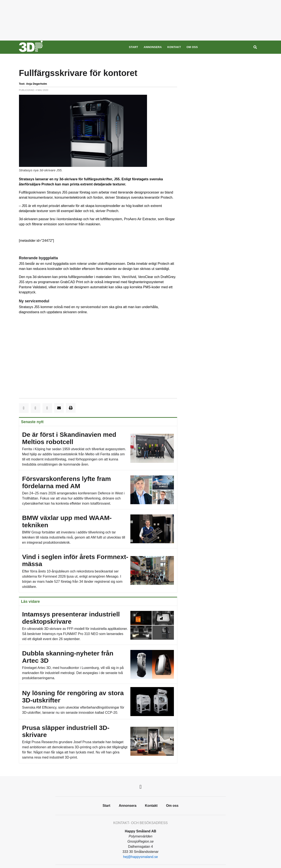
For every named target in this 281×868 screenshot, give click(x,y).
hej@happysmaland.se (140, 857)
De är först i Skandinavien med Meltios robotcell (98, 448)
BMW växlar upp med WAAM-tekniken (98, 529)
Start (133, 47)
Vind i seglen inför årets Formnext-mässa (98, 570)
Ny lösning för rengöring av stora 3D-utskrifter (98, 702)
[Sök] (255, 47)
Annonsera (153, 47)
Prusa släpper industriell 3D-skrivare (98, 741)
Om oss (192, 47)
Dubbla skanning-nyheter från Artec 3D (98, 664)
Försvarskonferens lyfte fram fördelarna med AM (98, 490)
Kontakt (174, 47)
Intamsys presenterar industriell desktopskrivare (98, 625)
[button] (24, 408)
